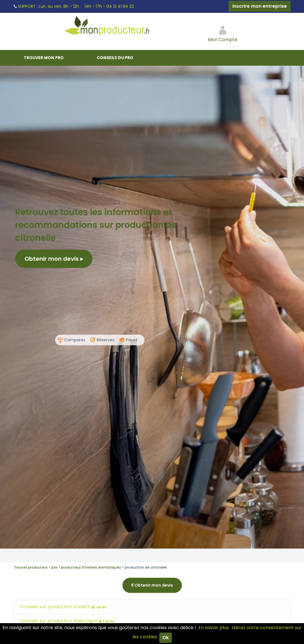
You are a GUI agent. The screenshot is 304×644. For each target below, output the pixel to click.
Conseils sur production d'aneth (64, 607)
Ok (166, 638)
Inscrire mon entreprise (260, 6)
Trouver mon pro (44, 58)
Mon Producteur (118, 27)
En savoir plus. (214, 628)
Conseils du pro (115, 58)
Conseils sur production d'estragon (68, 621)
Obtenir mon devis (54, 259)
